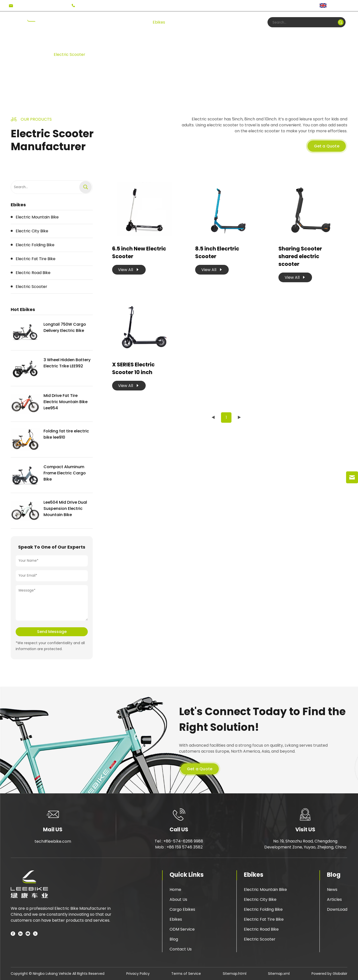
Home (68, 22)
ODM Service (182, 929)
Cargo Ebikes (182, 909)
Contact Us (181, 949)
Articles (334, 899)
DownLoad (337, 909)
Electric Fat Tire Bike (264, 919)
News (332, 890)
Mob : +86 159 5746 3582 (179, 847)
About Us (178, 899)
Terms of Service (186, 974)
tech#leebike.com (33, 6)
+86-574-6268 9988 (97, 6)
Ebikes (159, 22)
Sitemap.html (235, 974)
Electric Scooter (69, 54)
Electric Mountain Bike (265, 890)
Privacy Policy (138, 974)
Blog (224, 22)
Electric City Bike (260, 899)
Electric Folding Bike (263, 909)
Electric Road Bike (261, 929)
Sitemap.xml (279, 974)
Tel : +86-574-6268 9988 (179, 841)
